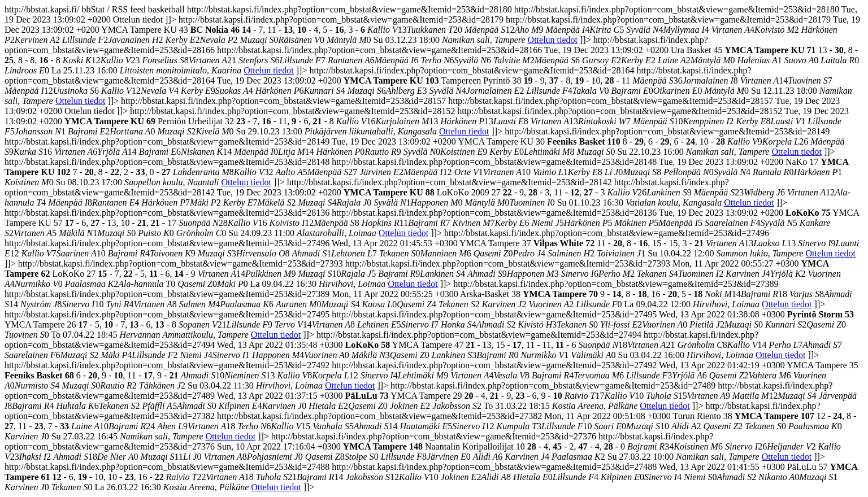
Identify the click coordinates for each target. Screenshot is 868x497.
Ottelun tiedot (553, 40)
